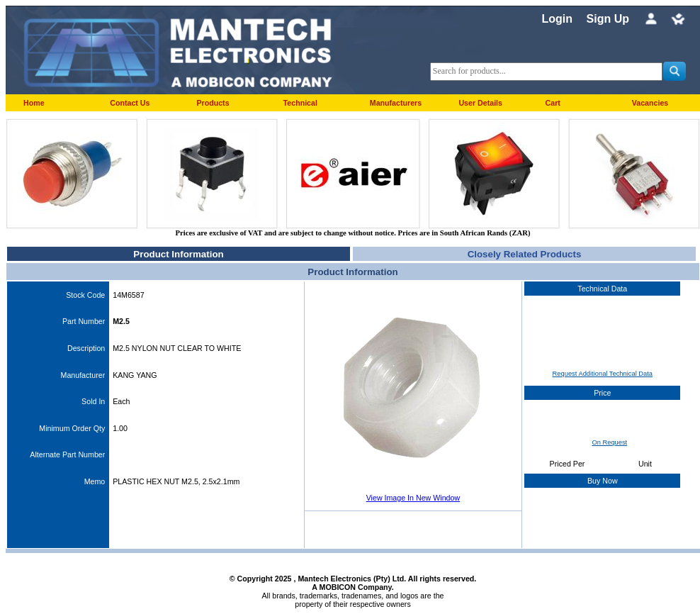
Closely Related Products (525, 254)
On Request (609, 442)
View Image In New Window (413, 498)
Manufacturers (396, 103)
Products (213, 103)
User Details (480, 103)
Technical (300, 103)
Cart (553, 103)
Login (557, 19)
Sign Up (608, 19)
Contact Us (130, 103)
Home (34, 103)
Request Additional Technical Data (603, 374)
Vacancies (650, 103)
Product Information (178, 254)
